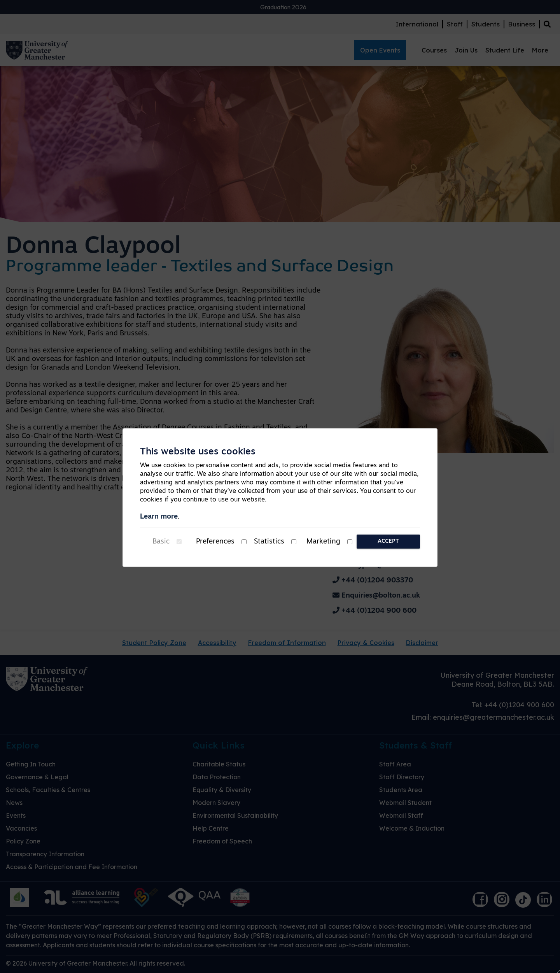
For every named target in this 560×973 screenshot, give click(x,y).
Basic (161, 542)
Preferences (215, 542)
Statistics (269, 542)
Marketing (323, 542)
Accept (388, 541)
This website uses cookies (198, 452)
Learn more (159, 517)
